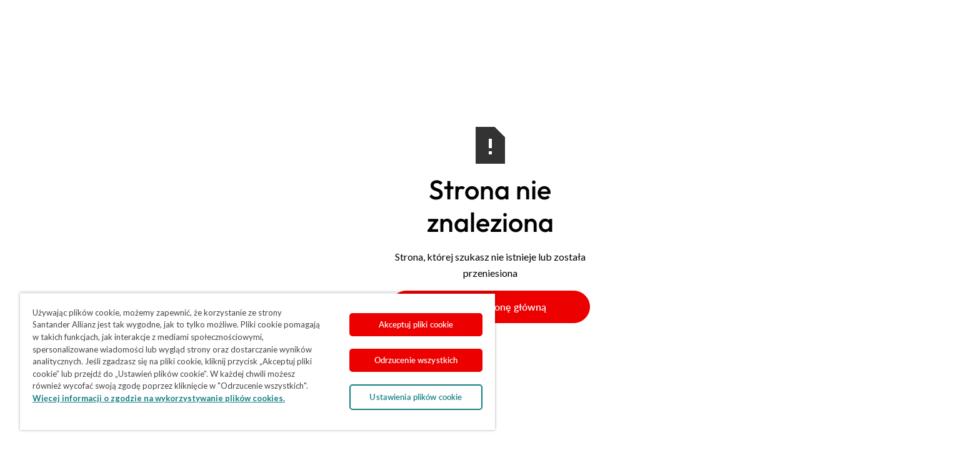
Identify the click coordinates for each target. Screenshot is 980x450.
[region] (257, 361)
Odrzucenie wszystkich (416, 360)
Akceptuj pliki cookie (416, 324)
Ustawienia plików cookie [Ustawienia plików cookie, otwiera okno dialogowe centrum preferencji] (416, 397)
